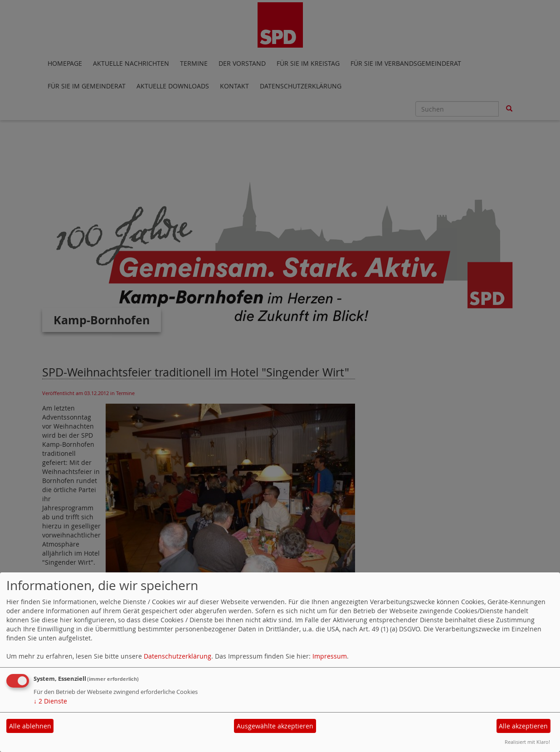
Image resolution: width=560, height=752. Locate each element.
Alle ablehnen (30, 726)
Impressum (330, 656)
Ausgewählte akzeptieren (275, 726)
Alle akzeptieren (523, 726)
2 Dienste (50, 701)
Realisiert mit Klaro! (527, 742)
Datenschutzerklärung (178, 656)
